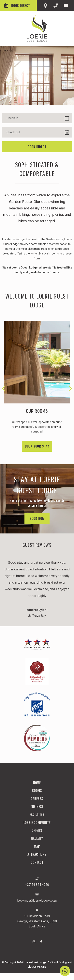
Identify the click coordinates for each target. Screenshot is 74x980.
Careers (37, 799)
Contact (37, 862)
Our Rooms (37, 411)
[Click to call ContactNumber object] (56, 6)
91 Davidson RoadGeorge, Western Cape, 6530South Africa (37, 921)
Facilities (37, 814)
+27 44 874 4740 (37, 885)
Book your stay (37, 446)
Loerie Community (37, 823)
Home (37, 783)
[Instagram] (34, 942)
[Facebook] (41, 942)
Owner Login (37, 967)
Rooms (37, 791)
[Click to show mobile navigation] (67, 6)
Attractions (37, 854)
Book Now (37, 518)
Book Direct (17, 6)
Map (37, 846)
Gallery (37, 838)
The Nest (37, 807)
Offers (37, 830)
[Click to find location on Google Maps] (45, 6)
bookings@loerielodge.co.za (37, 900)
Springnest (66, 962)
